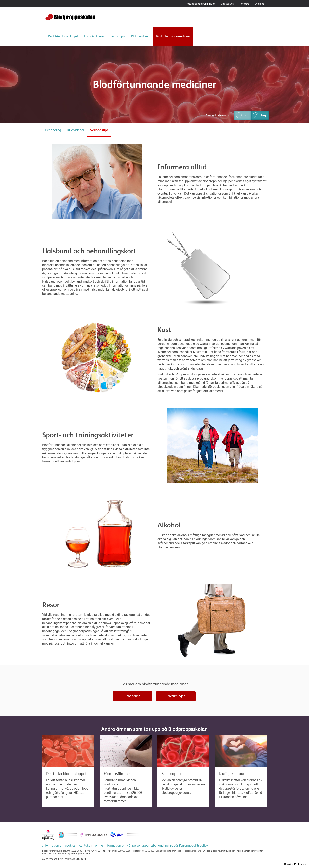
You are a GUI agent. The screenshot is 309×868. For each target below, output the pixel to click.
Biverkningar (75, 130)
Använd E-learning (218, 115)
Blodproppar (118, 36)
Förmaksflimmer (94, 36)
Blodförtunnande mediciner (173, 36)
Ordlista (259, 4)
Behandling (53, 130)
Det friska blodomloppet (63, 36)
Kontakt (244, 4)
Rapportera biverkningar (201, 4)
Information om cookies (59, 845)
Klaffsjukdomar (141, 36)
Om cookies (227, 4)
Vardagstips (99, 130)
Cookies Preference (296, 864)
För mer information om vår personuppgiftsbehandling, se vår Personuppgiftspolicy (151, 845)
